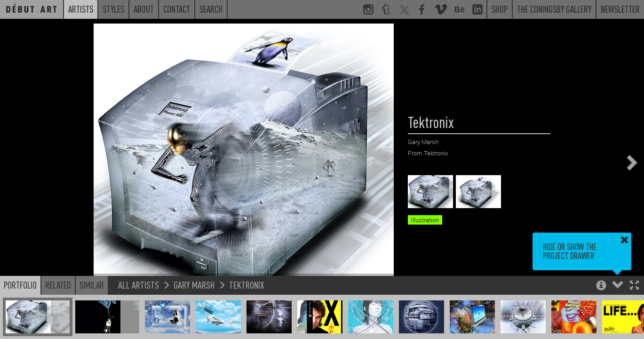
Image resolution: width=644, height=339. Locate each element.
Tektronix (246, 285)
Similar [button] (92, 285)
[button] (634, 286)
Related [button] (58, 285)
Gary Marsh (194, 285)
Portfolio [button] (20, 285)
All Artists (139, 285)
